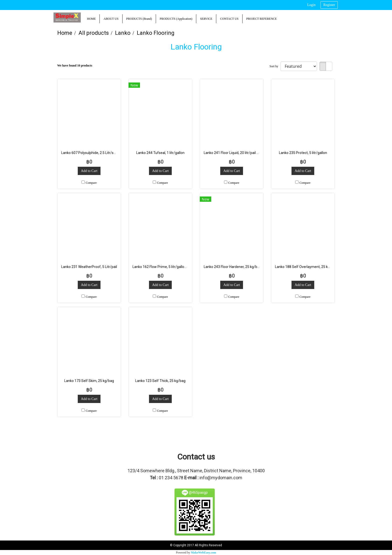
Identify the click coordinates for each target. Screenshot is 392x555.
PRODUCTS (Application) (176, 19)
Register (329, 5)
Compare (91, 183)
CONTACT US (229, 19)
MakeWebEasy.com (204, 552)
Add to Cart (89, 171)
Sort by (275, 66)
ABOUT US (111, 19)
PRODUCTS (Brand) (139, 19)
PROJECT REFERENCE (261, 19)
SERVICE (206, 19)
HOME (91, 19)
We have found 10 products (75, 65)
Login (311, 5)
